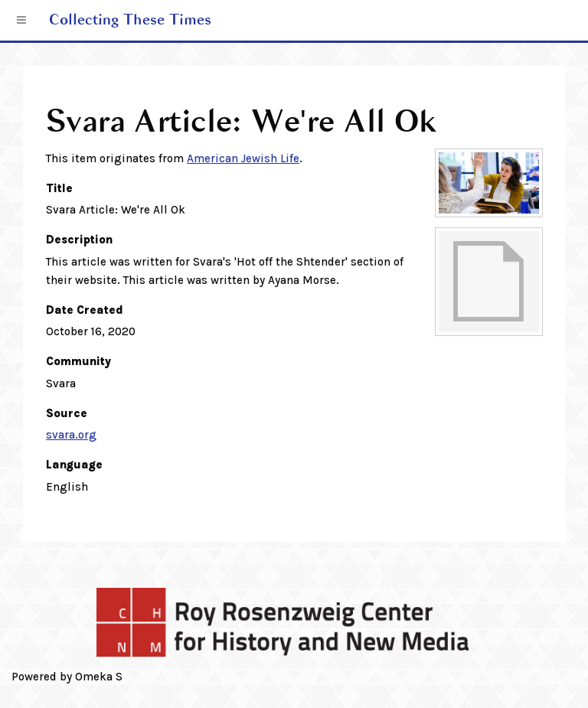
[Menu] (22, 21)
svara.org (71, 435)
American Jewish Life (243, 158)
